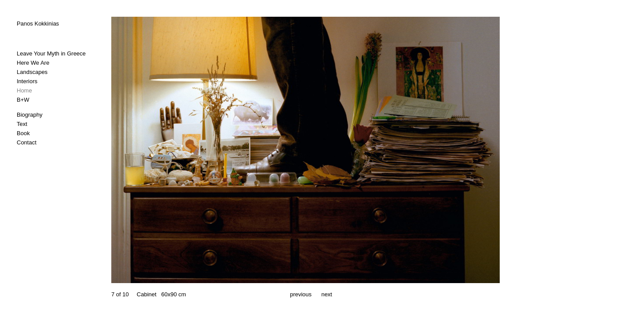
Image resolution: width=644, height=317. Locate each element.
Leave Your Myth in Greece (51, 53)
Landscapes (32, 72)
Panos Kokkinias (38, 24)
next (327, 294)
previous (301, 294)
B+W (23, 100)
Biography (30, 115)
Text (22, 124)
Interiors (27, 81)
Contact (27, 142)
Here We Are (33, 63)
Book (23, 133)
